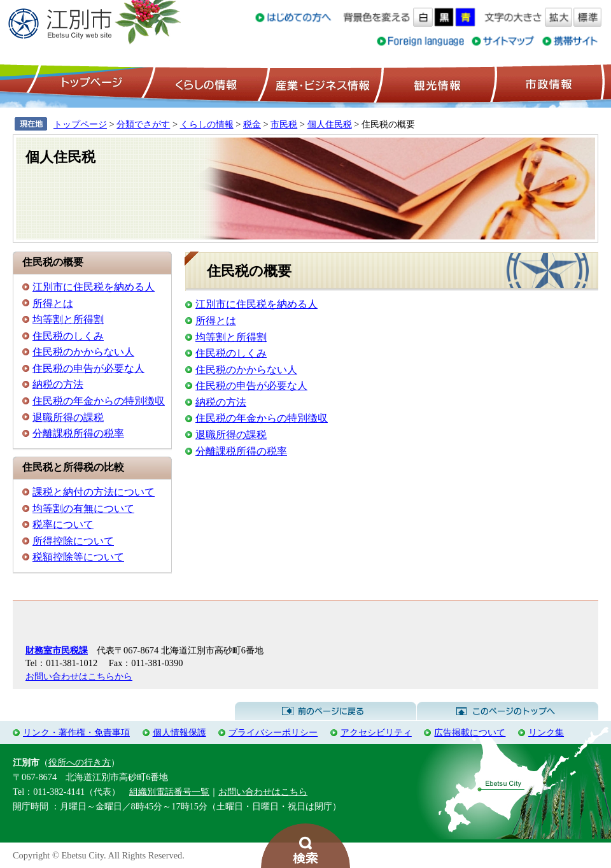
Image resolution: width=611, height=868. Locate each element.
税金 (252, 124)
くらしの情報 (205, 83)
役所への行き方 (80, 762)
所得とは (53, 303)
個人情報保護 (179, 732)
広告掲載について (470, 732)
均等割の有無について (83, 509)
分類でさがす (143, 124)
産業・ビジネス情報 (320, 83)
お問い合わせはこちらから (79, 676)
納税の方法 (58, 384)
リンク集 (546, 732)
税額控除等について (78, 557)
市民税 (284, 124)
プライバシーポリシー (273, 732)
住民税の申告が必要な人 (88, 368)
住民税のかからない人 (83, 352)
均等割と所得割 (68, 319)
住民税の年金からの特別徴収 (99, 401)
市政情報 (547, 83)
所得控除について (73, 541)
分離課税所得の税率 (78, 433)
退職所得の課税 (68, 417)
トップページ (90, 83)
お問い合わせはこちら (263, 792)
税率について (63, 524)
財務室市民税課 (57, 650)
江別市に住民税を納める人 (94, 287)
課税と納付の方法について (94, 492)
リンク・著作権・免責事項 (76, 732)
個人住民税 (330, 124)
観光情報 (436, 83)
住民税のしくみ (68, 336)
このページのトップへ (508, 711)
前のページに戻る (326, 711)
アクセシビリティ (376, 732)
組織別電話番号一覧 (169, 792)
